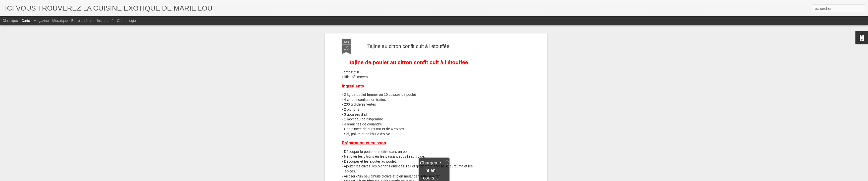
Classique (10, 21)
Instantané (105, 21)
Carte (26, 21)
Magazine (41, 21)
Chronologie (126, 21)
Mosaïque (60, 21)
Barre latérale (82, 21)
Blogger (452, 178)
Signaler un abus (469, 178)
